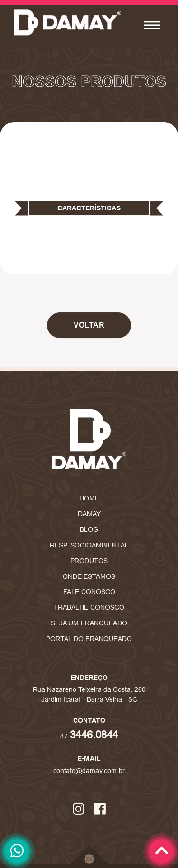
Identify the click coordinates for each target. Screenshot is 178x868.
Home (89, 498)
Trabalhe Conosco (89, 607)
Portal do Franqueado (89, 639)
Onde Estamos (89, 576)
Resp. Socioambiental (89, 545)
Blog (89, 529)
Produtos (89, 561)
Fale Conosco (89, 592)
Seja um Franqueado (89, 623)
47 (89, 736)
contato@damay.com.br (89, 771)
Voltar (89, 325)
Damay (89, 514)
